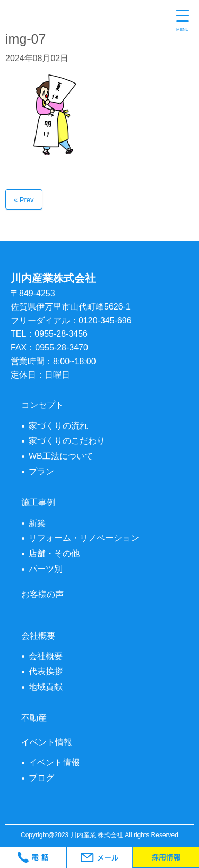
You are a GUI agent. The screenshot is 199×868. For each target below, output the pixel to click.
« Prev (24, 200)
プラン (41, 471)
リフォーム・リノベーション (84, 538)
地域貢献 (46, 687)
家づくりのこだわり (67, 441)
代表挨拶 (46, 671)
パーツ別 (46, 569)
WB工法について (61, 456)
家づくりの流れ (58, 426)
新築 (37, 523)
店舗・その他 (54, 553)
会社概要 (46, 656)
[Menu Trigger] (183, 21)
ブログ (41, 778)
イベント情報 (54, 762)
